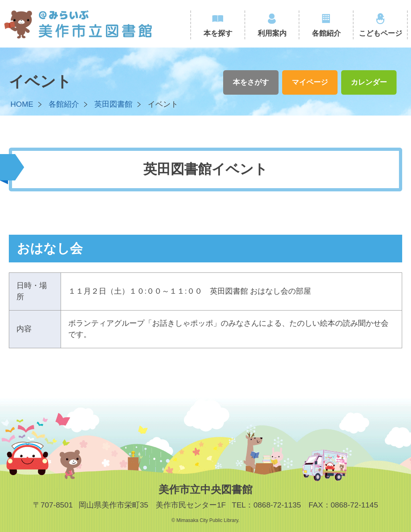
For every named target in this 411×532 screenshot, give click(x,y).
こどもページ (380, 33)
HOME (22, 104)
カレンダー (369, 82)
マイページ (310, 82)
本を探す (218, 33)
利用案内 (272, 33)
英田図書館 (113, 104)
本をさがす (251, 82)
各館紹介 (326, 33)
